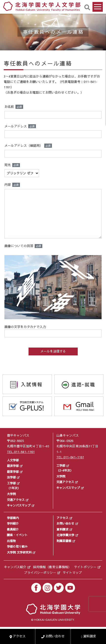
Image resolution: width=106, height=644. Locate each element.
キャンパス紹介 (15, 567)
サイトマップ (72, 573)
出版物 (11, 541)
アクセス (62, 518)
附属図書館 (64, 541)
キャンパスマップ (19, 505)
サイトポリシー (85, 567)
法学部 (11, 477)
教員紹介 (13, 529)
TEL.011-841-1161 (21, 452)
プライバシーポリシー (40, 573)
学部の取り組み (17, 546)
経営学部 (13, 472)
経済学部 (13, 466)
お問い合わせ (65, 523)
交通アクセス (16, 500)
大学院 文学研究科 (19, 552)
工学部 (11, 483)
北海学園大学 (65, 535)
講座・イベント (17, 535)
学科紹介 (13, 523)
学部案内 (13, 518)
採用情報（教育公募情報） (52, 567)
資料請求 (62, 529)
